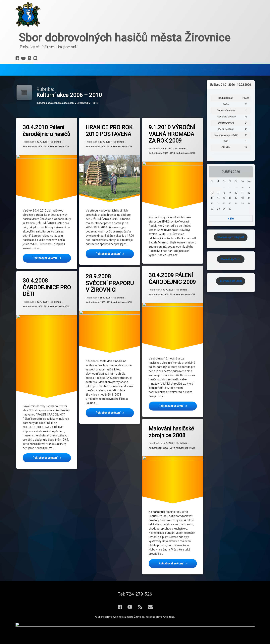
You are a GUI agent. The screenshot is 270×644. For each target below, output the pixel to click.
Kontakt (128, 68)
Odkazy (184, 68)
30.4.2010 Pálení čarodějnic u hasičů (46, 131)
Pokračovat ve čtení (52, 258)
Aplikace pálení (156, 68)
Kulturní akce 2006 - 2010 (36, 147)
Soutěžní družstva (94, 68)
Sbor (25, 68)
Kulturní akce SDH (59, 147)
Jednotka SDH (55, 68)
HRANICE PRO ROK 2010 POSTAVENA (109, 131)
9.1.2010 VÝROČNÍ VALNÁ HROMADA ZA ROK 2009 (172, 134)
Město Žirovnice (213, 68)
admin (57, 142)
